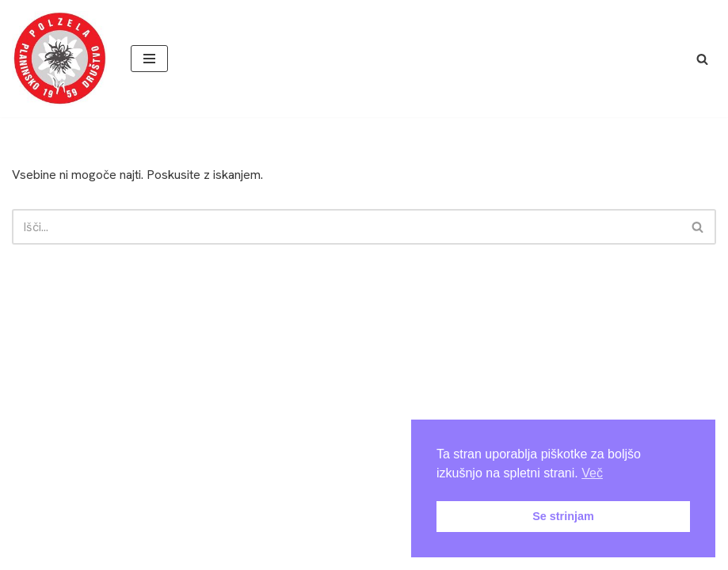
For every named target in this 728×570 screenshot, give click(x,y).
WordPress (408, 520)
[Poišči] (702, 59)
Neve (305, 520)
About (95, 553)
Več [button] (592, 473)
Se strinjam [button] (563, 516)
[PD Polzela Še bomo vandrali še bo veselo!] (59, 59)
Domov (35, 553)
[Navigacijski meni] (149, 59)
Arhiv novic (166, 553)
